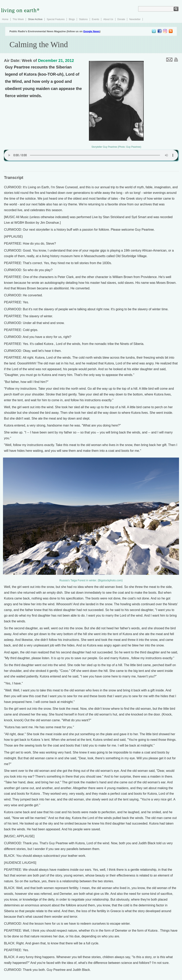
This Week (18, 19)
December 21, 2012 (56, 61)
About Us (108, 19)
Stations (83, 19)
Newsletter (135, 19)
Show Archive (35, 19)
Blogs (72, 19)
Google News (91, 31)
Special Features (56, 19)
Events (96, 19)
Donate (121, 19)
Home (5, 19)
